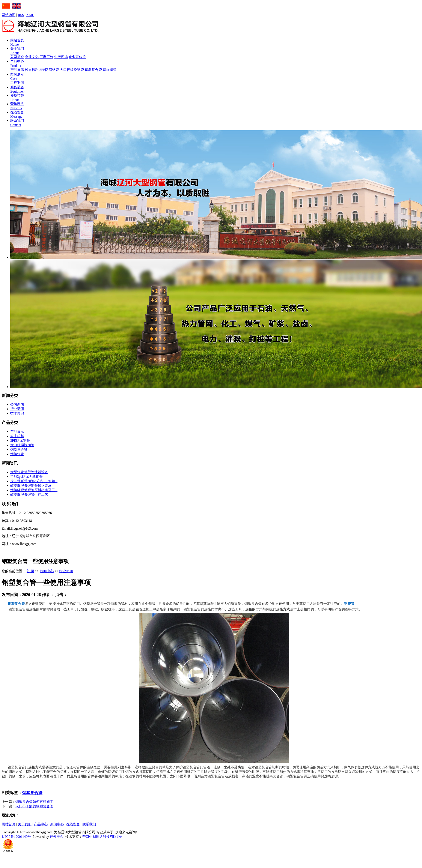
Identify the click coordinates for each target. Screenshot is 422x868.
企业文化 (32, 57)
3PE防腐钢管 (49, 70)
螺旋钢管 (110, 70)
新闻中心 (47, 571)
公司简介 (17, 57)
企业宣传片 (77, 57)
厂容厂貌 (46, 57)
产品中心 (41, 824)
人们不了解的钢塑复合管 (34, 806)
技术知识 (17, 413)
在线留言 (73, 824)
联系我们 (89, 824)
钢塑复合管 (93, 70)
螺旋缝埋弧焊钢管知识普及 (31, 486)
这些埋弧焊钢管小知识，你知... (34, 481)
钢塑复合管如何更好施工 (34, 802)
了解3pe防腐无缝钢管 (26, 477)
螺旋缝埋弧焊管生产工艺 (29, 495)
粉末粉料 (32, 70)
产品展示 (17, 70)
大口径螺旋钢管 (72, 70)
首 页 (30, 571)
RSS (21, 15)
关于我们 (25, 824)
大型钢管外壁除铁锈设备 (29, 472)
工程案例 (17, 83)
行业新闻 (17, 409)
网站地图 (9, 15)
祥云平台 (57, 837)
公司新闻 (17, 404)
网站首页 (9, 824)
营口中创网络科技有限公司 (103, 837)
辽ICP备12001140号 (16, 837)
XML (30, 15)
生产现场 (61, 57)
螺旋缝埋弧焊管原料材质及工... (34, 490)
